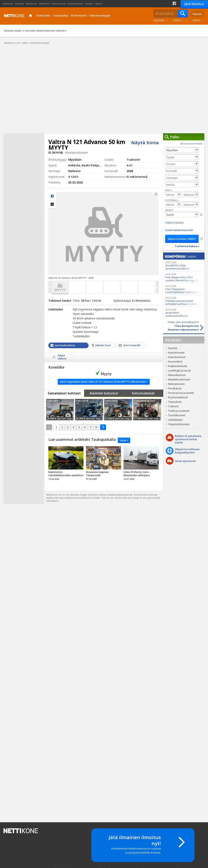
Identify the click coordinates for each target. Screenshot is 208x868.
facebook (52, 196)
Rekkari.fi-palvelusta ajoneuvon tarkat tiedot (188, 439)
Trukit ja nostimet (179, 411)
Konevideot (175, 361)
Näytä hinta (145, 142)
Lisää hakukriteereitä (179, 230)
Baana (99, 4)
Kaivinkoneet (176, 353)
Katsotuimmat (143, 393)
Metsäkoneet (176, 384)
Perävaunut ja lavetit (181, 393)
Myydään (159, 20)
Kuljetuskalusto (178, 366)
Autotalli (19, 4)
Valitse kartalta (174, 223)
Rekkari (89, 4)
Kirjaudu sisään (13, 31)
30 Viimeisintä (79, 16)
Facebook (174, 3)
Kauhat (173, 348)
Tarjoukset (175, 402)
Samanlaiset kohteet (64, 393)
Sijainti (196, 20)
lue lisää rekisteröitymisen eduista (45, 31)
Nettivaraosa (59, 4)
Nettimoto (32, 4)
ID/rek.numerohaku (191, 144)
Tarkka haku (43, 16)
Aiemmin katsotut (104, 393)
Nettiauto (8, 4)
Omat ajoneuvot (185, 461)
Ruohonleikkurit (178, 397)
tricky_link (66, 464)
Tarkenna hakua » (187, 246)
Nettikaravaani (75, 4)
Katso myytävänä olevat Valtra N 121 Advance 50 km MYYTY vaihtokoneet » (104, 382)
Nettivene (45, 4)
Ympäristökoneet (179, 424)
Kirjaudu (197, 14)
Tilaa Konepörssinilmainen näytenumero (181, 326)
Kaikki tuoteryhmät (182, 20)
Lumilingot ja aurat (179, 370)
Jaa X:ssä (52, 205)
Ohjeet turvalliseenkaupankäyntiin (187, 451)
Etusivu (31, 16)
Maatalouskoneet (179, 379)
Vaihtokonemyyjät (100, 16)
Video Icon (104, 458)
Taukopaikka (61, 16)
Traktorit (173, 406)
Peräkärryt (175, 388)
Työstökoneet (177, 415)
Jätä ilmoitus (194, 4)
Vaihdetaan (175, 420)
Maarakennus (177, 375)
